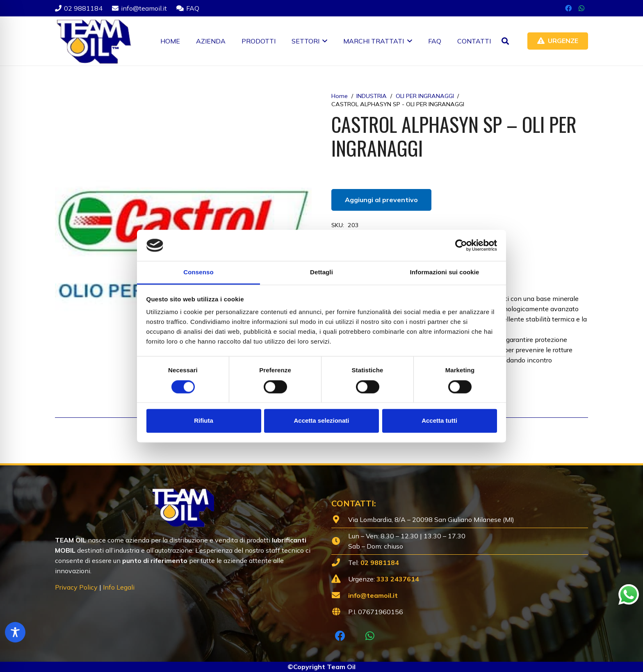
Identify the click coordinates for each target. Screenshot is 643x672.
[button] (324, 41)
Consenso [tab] (198, 272)
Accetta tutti (439, 421)
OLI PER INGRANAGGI (425, 96)
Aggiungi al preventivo (381, 200)
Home (340, 96)
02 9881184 (380, 563)
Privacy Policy (76, 587)
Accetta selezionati (321, 421)
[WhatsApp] (581, 8)
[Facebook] (568, 8)
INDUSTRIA (372, 96)
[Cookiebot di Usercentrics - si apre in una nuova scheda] (461, 245)
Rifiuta (204, 421)
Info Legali (119, 587)
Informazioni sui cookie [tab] (445, 272)
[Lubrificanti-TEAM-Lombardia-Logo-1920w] (93, 41)
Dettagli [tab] (321, 272)
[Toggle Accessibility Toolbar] (15, 632)
